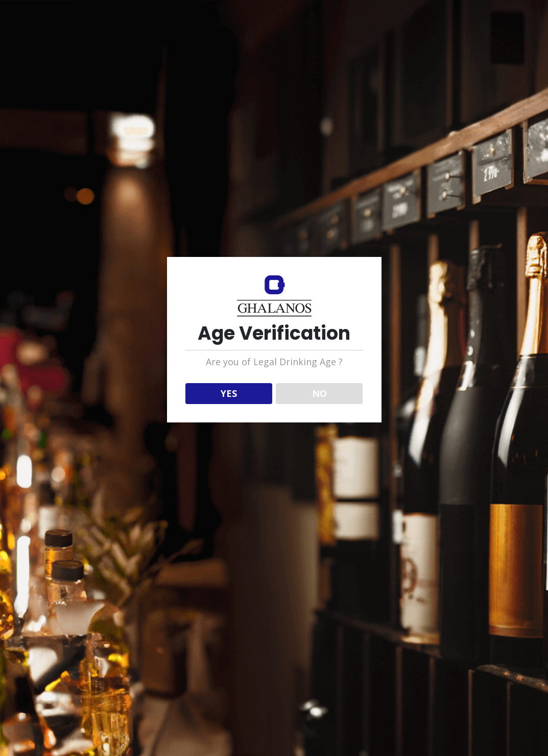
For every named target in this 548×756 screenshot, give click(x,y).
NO (319, 393)
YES (229, 393)
